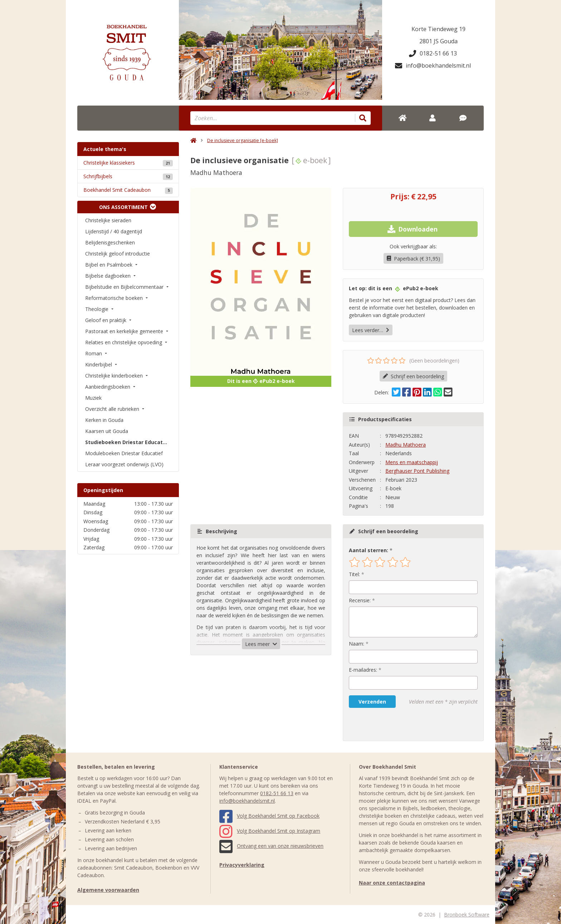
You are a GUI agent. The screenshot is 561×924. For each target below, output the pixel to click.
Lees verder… (371, 330)
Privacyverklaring (242, 865)
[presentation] (395, 724)
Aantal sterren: (369, 550)
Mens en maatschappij (412, 462)
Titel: (354, 574)
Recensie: (360, 600)
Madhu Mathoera (406, 445)
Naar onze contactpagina (392, 883)
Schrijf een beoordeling (413, 376)
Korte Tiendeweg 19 (438, 29)
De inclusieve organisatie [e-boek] (243, 140)
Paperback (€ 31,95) (413, 259)
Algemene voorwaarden (108, 890)
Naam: (357, 644)
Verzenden (372, 702)
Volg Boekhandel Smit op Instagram (270, 831)
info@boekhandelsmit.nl (433, 65)
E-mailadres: (363, 670)
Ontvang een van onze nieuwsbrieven (271, 846)
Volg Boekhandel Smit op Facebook (269, 816)
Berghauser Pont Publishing (417, 471)
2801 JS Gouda (438, 41)
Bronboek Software (467, 915)
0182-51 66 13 (433, 53)
